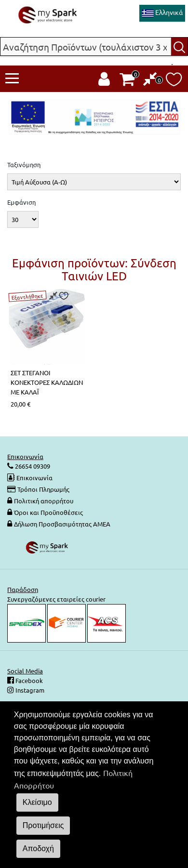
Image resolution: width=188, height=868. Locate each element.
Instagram (29, 690)
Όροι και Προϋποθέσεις (48, 512)
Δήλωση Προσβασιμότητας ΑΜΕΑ (62, 524)
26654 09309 (32, 466)
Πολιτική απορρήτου (44, 501)
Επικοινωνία (34, 478)
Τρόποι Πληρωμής (43, 489)
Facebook (28, 680)
